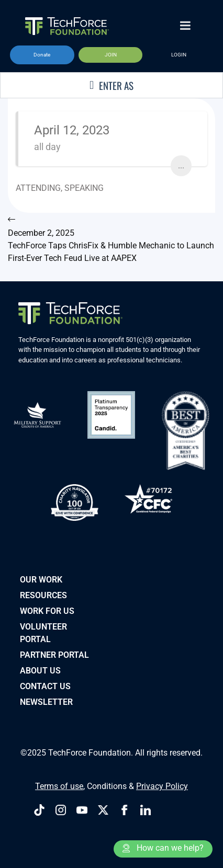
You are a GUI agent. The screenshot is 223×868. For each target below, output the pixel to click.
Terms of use (59, 786)
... (181, 165)
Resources (43, 595)
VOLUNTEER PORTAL (43, 633)
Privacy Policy (162, 786)
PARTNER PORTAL (54, 655)
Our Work (41, 580)
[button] (42, 55)
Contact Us (45, 686)
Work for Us (47, 611)
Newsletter (46, 702)
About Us (40, 671)
